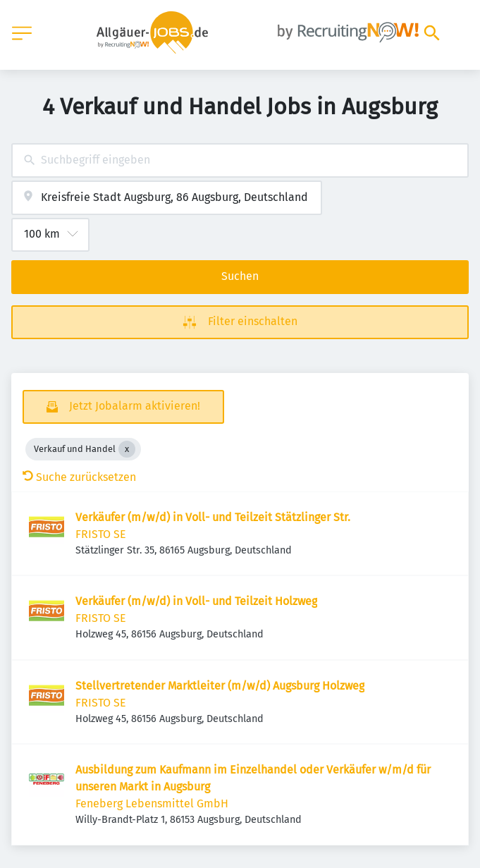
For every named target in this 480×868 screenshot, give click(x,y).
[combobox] (240, 160)
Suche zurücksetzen (79, 477)
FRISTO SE (101, 534)
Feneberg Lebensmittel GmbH (152, 803)
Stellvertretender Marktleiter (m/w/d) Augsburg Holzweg (220, 686)
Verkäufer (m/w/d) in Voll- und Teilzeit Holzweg (196, 601)
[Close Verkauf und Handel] (127, 449)
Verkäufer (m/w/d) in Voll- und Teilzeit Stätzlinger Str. (213, 517)
